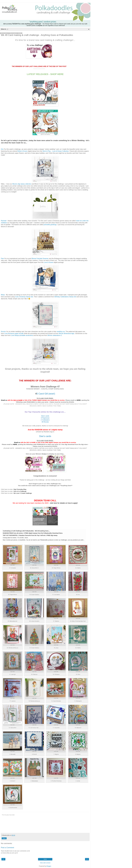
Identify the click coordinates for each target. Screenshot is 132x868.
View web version (45, 863)
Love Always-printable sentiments (22, 335)
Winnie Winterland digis (67, 334)
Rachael (4, 221)
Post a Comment (7, 848)
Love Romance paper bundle (14, 334)
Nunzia (3, 332)
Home (45, 859)
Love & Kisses (48, 262)
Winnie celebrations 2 (55, 335)
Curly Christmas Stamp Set (24, 297)
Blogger (49, 866)
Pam (2, 259)
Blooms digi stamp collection (22, 184)
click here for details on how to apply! (64, 503)
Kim (2, 149)
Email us (4, 400)
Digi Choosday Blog (20, 489)
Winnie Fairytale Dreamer (40, 259)
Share (4, 838)
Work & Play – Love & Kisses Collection (56, 151)
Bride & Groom (23, 151)
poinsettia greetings (50, 225)
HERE (79, 400)
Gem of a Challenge (20, 491)
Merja (3, 295)
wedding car (61, 332)
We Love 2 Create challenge (23, 493)
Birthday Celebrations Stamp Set (65, 297)
